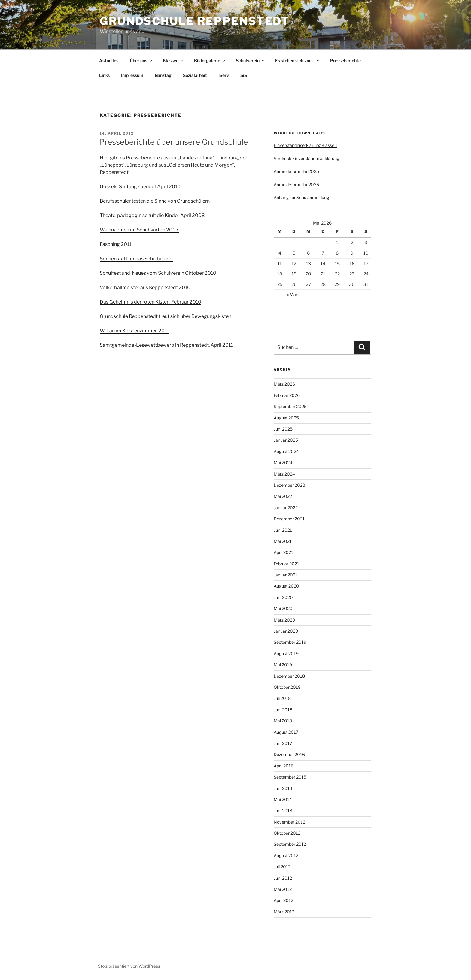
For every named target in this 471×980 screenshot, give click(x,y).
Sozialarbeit (195, 75)
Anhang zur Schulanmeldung (301, 197)
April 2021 (283, 552)
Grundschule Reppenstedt (195, 21)
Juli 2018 (282, 698)
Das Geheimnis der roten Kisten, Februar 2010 (150, 302)
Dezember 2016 (289, 754)
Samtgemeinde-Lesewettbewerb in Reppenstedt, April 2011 (166, 345)
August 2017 (286, 732)
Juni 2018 (283, 710)
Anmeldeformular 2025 (296, 171)
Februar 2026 (287, 395)
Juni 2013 (283, 811)
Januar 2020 (286, 631)
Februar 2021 (286, 564)
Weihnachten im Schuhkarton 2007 (139, 230)
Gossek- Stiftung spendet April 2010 (140, 187)
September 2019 (290, 642)
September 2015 (290, 777)
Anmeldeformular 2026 (296, 185)
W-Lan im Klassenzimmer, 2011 (134, 331)
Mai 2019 (283, 665)
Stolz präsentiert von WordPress (129, 966)
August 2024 (286, 451)
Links (104, 75)
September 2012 (290, 844)
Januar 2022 (286, 508)
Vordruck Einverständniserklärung (306, 158)
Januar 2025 (286, 440)
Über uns (141, 60)
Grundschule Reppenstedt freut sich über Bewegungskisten (166, 316)
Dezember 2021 (289, 519)
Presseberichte (345, 60)
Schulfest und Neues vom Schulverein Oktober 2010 (158, 273)
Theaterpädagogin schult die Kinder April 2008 (152, 215)
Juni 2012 (283, 878)
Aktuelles (109, 60)
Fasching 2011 (115, 244)
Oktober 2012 (287, 833)
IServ (224, 75)
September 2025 (290, 406)
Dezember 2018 (289, 676)
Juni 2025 (283, 429)
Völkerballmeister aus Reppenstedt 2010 (145, 287)
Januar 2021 (286, 575)
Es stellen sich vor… (298, 60)
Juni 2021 (283, 530)
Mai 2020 (283, 608)
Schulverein (251, 60)
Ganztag (163, 75)
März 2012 (284, 912)
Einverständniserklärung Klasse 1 (305, 145)
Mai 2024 (283, 463)
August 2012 (286, 856)
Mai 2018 (283, 721)
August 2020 (286, 586)
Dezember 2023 (289, 485)
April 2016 (284, 766)
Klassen (173, 60)
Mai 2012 (283, 889)
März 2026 (284, 384)
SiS (244, 75)
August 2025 (286, 418)
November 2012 (289, 822)
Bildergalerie (210, 60)
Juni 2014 (283, 788)
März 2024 (284, 474)
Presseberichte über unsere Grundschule (173, 142)
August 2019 (286, 653)
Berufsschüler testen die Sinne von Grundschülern (155, 201)
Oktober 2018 (287, 687)
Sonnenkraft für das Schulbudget (136, 259)
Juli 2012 (282, 867)
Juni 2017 (283, 743)
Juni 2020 (283, 597)
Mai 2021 (283, 541)
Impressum (132, 75)
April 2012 (283, 900)
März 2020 (284, 620)
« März (293, 294)
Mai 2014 (283, 799)
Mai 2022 (283, 496)
